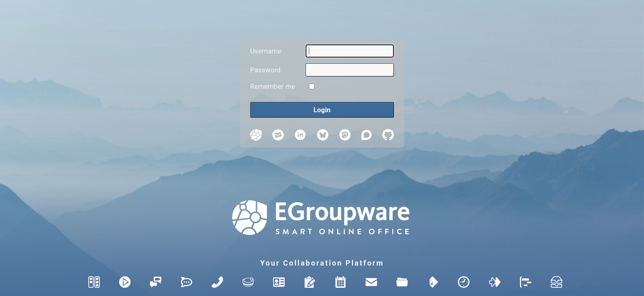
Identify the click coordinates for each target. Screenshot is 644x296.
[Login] (322, 110)
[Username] (350, 51)
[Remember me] (312, 86)
